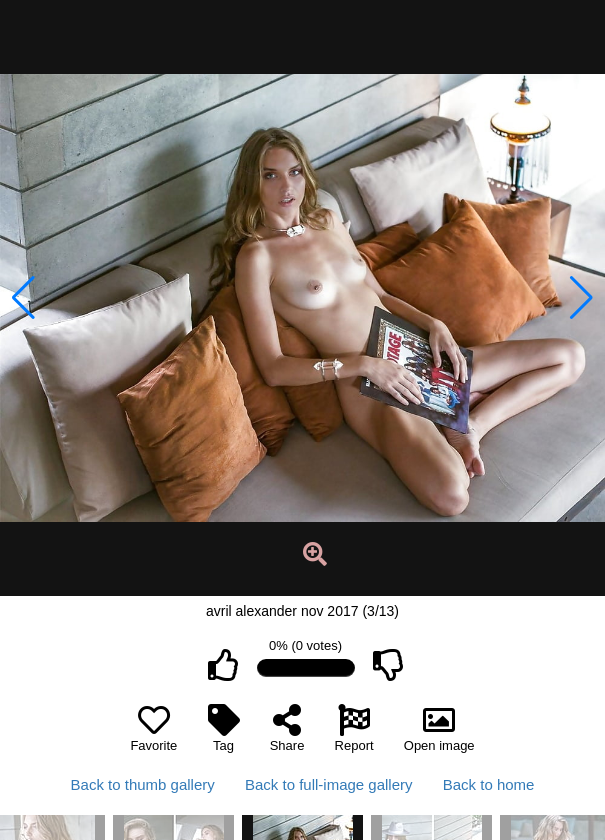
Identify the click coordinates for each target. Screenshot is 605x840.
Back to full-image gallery (329, 784)
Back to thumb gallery (143, 784)
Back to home (489, 784)
